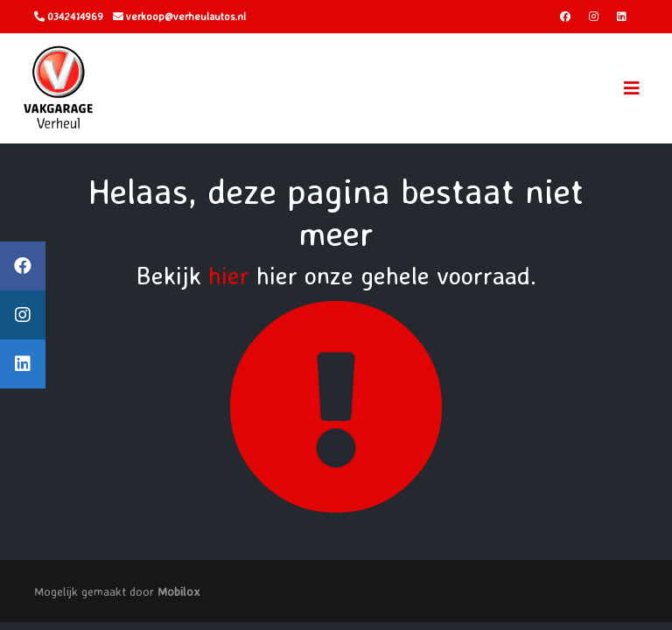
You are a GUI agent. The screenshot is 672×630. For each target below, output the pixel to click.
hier (229, 275)
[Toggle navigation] (632, 88)
